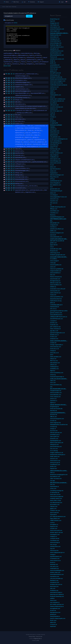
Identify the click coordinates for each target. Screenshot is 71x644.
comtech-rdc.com (55, 510)
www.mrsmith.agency (10, 55)
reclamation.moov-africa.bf (58, 289)
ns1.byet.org (54, 427)
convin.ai (38, 57)
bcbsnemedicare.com (22, 181)
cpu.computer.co (55, 602)
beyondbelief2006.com (22, 93)
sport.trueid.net (54, 513)
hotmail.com (54, 89)
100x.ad (17, 53)
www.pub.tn (53, 515)
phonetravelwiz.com (56, 53)
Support (41, 2)
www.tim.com (54, 459)
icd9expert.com (20, 164)
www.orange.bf (54, 261)
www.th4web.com (55, 279)
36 (14, 78)
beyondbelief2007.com (37, 93)
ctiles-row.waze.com (56, 478)
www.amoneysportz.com (57, 419)
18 (14, 106)
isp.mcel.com (54, 431)
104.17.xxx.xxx (54, 361)
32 (14, 166)
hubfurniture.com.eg (56, 301)
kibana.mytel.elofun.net (57, 443)
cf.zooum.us (54, 624)
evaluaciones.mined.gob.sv (58, 455)
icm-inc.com (33, 186)
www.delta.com (54, 37)
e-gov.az (53, 113)
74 (11, 100)
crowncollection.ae (26, 53)
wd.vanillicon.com (55, 477)
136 (12, 160)
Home (6, 2)
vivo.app (53, 481)
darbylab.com (19, 155)
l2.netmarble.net (55, 493)
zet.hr (52, 355)
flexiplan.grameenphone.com (58, 79)
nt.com (52, 165)
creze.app (53, 263)
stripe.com (18, 117)
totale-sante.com (55, 457)
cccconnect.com (20, 188)
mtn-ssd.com (54, 203)
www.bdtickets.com (56, 395)
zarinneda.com (54, 145)
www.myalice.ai (40, 64)
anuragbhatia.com (55, 608)
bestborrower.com (32, 74)
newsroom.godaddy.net (57, 269)
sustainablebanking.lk (56, 191)
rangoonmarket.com (56, 271)
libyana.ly (53, 215)
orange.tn (53, 554)
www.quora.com (55, 133)
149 (14, 184)
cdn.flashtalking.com (56, 143)
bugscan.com (54, 526)
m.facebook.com (55, 558)
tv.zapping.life (54, 123)
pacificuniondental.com (39, 162)
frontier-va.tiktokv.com (56, 153)
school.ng (53, 375)
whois (16, 23)
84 (14, 104)
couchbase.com (55, 540)
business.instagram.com (57, 233)
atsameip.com (54, 564)
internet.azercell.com (56, 433)
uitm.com (53, 588)
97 (14, 175)
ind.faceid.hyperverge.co (57, 377)
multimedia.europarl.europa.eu (59, 85)
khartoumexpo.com (55, 67)
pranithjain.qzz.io (55, 435)
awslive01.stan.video (56, 249)
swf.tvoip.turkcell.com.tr (57, 47)
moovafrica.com (55, 576)
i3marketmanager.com (22, 170)
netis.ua (52, 473)
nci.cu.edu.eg (54, 451)
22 (12, 190)
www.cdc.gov (54, 69)
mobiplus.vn (54, 536)
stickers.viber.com (55, 572)
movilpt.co (53, 117)
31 (14, 190)
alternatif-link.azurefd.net (57, 241)
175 (14, 121)
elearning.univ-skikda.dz (57, 594)
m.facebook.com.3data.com (23, 110)
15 (14, 149)
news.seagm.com (55, 31)
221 (11, 177)
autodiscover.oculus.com (57, 59)
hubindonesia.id (55, 307)
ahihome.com (19, 166)
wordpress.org (54, 590)
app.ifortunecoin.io (55, 169)
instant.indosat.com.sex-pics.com (25, 108)
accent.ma (53, 610)
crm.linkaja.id (54, 195)
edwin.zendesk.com (56, 357)
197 (14, 157)
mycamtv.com (54, 201)
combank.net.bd (55, 538)
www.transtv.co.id (55, 461)
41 (14, 115)
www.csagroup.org (55, 423)
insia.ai (23, 62)
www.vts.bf (53, 600)
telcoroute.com (54, 586)
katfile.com (53, 231)
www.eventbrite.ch (55, 273)
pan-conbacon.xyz (55, 327)
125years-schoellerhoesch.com (24, 160)
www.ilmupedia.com (56, 265)
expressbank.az (55, 487)
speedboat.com (54, 49)
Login (61, 2)
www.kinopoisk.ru (55, 616)
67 (14, 162)
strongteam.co (54, 525)
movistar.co (53, 227)
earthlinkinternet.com (56, 181)
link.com (18, 115)
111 (14, 117)
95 (14, 173)
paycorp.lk (53, 235)
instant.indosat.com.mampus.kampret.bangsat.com (30, 106)
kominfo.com (54, 323)
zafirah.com (53, 365)
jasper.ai (36, 62)
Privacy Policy (32, 637)
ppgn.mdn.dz (54, 245)
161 (14, 119)
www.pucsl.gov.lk (55, 463)
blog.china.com (54, 177)
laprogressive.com (55, 612)
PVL (38, 640)
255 (12, 184)
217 (14, 100)
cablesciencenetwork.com (23, 95)
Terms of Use (39, 637)
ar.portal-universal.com (57, 107)
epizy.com (53, 167)
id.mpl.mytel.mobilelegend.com (59, 139)
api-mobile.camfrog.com (57, 604)
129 (12, 102)
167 (14, 91)
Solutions (32, 2)
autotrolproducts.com (36, 190)
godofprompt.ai (31, 60)
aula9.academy (8, 53)
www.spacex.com (55, 27)
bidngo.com (19, 173)
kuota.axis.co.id (54, 349)
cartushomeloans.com (22, 89)
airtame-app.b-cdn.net (56, 532)
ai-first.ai (38, 55)
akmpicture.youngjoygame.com (59, 475)
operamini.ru (54, 401)
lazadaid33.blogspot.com (57, 217)
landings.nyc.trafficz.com (24, 113)
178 (12, 164)
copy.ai (45, 57)
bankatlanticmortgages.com (23, 85)
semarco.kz (53, 399)
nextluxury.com (54, 87)
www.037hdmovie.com (56, 319)
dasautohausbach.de (56, 299)
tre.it (51, 187)
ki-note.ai (8, 64)
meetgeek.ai (30, 64)
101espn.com (54, 209)
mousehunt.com (55, 582)
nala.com (18, 149)
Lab (24, 2)
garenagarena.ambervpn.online (59, 311)
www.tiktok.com (55, 211)
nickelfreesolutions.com (57, 51)
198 (6, 74)
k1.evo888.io (54, 259)
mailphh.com (19, 87)
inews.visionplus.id (55, 329)
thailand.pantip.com (56, 35)
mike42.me (53, 359)
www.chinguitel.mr (55, 183)
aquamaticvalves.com (22, 190)
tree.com (53, 275)
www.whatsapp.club (56, 43)
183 (14, 153)
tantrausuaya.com (55, 75)
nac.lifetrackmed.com (56, 503)
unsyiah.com (54, 528)
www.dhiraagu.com (55, 161)
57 (14, 85)
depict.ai (16, 60)
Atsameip (14, 7)
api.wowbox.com (55, 505)
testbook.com (54, 109)
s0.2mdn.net (54, 415)
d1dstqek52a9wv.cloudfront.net (59, 425)
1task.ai (31, 55)
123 (14, 151)
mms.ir (52, 247)
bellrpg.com (19, 184)
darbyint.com (19, 151)
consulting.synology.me (57, 491)
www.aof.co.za (54, 199)
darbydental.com (20, 157)
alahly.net (53, 93)
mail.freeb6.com (55, 25)
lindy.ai (22, 64)
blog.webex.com (55, 131)
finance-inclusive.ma (56, 277)
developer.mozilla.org (56, 77)
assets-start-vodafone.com (58, 99)
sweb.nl (52, 91)
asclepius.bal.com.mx (56, 584)
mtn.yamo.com (54, 566)
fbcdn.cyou (53, 620)
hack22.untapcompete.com (58, 618)
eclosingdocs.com (21, 80)
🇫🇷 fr (67, 2)
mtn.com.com (54, 449)
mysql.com (53, 295)
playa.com (53, 193)
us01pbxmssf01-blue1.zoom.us (59, 317)
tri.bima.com (54, 337)
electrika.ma (54, 411)
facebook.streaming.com (57, 596)
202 (9, 74)
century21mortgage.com (22, 91)
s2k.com (18, 102)
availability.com (54, 369)
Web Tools (15, 2)
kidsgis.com (19, 100)
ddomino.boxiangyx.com (57, 175)
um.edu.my (53, 421)
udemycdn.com (54, 105)
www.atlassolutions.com (57, 574)
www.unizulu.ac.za (55, 560)
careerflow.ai (30, 57)
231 (14, 123)
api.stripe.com (19, 121)
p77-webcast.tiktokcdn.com (58, 516)
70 (12, 93)
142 (12, 106)
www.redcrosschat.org (56, 83)
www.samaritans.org (56, 385)
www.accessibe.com (56, 393)
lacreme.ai (15, 64)
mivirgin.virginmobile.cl (57, 345)
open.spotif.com (55, 437)
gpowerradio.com (55, 189)
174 (12, 162)
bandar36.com (54, 439)
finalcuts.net (54, 57)
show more (7, 66)
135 (14, 186)
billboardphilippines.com (57, 55)
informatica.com (20, 104)
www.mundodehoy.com (57, 373)
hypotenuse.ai (8, 62)
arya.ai (15, 57)
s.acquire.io (53, 321)
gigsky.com (53, 508)
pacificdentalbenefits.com (23, 162)
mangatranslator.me (56, 391)
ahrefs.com (53, 467)
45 (14, 181)
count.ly (52, 523)
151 (14, 89)
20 (14, 110)
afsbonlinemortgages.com (23, 78)
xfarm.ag (36, 53)
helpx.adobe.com (55, 518)
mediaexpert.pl (54, 367)
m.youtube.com (54, 151)
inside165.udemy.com (56, 498)
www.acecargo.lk (55, 542)
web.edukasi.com (55, 363)
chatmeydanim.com (56, 95)
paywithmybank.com (56, 556)
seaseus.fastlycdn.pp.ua (57, 606)
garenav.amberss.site (56, 313)
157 (14, 188)
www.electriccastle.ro (56, 592)
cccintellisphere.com (21, 186)
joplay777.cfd (54, 147)
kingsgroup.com (55, 23)
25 (14, 93)
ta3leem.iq (53, 287)
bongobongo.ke (55, 407)
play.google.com (55, 223)
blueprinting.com (55, 19)
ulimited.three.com (55, 546)
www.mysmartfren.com (57, 297)
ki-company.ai (44, 62)
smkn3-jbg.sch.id (55, 253)
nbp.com (53, 115)
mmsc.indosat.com (55, 397)
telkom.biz (53, 622)
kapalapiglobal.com (56, 441)
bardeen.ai (21, 57)
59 (12, 151)
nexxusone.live (54, 550)
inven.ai (29, 62)
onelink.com (19, 123)
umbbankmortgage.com (22, 82)
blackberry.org (54, 580)
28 (14, 160)
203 (9, 151)
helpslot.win (53, 469)
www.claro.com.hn (55, 495)
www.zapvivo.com (55, 159)
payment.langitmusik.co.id (57, 333)
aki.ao (52, 119)
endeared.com (54, 339)
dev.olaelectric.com (56, 185)
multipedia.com (54, 157)
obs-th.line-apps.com (56, 111)
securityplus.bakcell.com (57, 101)
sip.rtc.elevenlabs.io (56, 141)
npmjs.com (53, 171)
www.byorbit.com (55, 291)
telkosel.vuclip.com (56, 283)
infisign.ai (17, 62)
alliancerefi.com (20, 74)
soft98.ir (52, 598)
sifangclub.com (54, 445)
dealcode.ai (8, 60)
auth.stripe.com (20, 119)
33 (12, 74)
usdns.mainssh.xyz (55, 293)
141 (14, 87)
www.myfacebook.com (40, 110)
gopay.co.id (53, 71)
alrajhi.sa (53, 61)
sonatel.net (53, 343)
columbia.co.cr (54, 213)
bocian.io (53, 562)
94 (14, 97)
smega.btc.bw (54, 225)
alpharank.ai (7, 57)
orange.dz (53, 351)
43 (14, 168)
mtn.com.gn (53, 544)
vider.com (53, 381)
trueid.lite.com (54, 325)
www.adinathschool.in (56, 315)
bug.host (53, 21)
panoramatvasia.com (56, 447)
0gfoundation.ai (23, 55)
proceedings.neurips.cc (22, 98)
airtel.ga (52, 179)
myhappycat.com (55, 39)
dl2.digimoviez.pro (55, 281)
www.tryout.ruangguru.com (58, 81)
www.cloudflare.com (56, 285)
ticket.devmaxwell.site (56, 409)
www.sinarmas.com (56, 347)
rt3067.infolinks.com (56, 520)
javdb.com (53, 63)
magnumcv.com (30, 192)
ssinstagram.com (55, 534)
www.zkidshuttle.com (56, 237)
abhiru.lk (53, 303)
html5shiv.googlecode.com (58, 255)
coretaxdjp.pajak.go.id (56, 305)
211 (11, 126)
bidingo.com (19, 175)
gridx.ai (40, 60)
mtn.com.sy (53, 309)
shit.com (53, 485)
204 (9, 186)
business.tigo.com (55, 149)
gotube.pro (53, 614)
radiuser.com (54, 506)
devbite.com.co (54, 335)
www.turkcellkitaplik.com (57, 570)
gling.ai (23, 60)
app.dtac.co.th (54, 331)
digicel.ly (53, 371)
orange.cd (53, 429)
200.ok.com (53, 417)
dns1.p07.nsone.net (55, 73)
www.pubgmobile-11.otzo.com (58, 197)
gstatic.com (53, 243)
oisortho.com (19, 153)
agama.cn (53, 403)
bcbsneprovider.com (21, 177)
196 (14, 155)
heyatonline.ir (54, 173)
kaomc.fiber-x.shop (56, 500)
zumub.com (53, 129)
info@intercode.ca (38, 638)
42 (14, 80)
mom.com (53, 383)
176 (12, 115)
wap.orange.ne (54, 155)
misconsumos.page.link (57, 497)
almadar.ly (53, 121)
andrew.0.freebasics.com (57, 29)
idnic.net (53, 97)
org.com (52, 548)
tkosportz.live (54, 251)
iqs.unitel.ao (54, 103)
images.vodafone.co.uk (57, 453)
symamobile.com (55, 65)
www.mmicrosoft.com (56, 530)
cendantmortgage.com (22, 76)
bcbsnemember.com (21, 179)
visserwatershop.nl (55, 41)
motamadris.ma (54, 568)
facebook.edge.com (56, 45)
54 (14, 82)
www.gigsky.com (9, 23)
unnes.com (53, 488)
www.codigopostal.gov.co (57, 552)
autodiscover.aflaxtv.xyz (57, 229)
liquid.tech (53, 626)
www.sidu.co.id (54, 353)
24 (14, 74)
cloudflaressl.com (55, 465)
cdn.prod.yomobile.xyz (56, 578)
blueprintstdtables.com (22, 168)
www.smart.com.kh (55, 163)
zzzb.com (53, 267)
